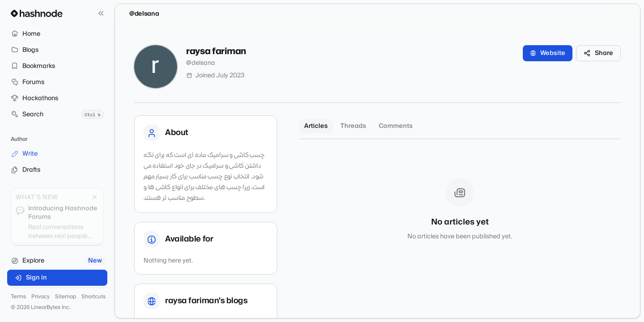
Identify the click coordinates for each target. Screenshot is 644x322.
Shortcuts (93, 297)
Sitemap (66, 297)
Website (548, 53)
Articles (316, 126)
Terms (18, 297)
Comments (396, 126)
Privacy (40, 297)
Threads (353, 126)
